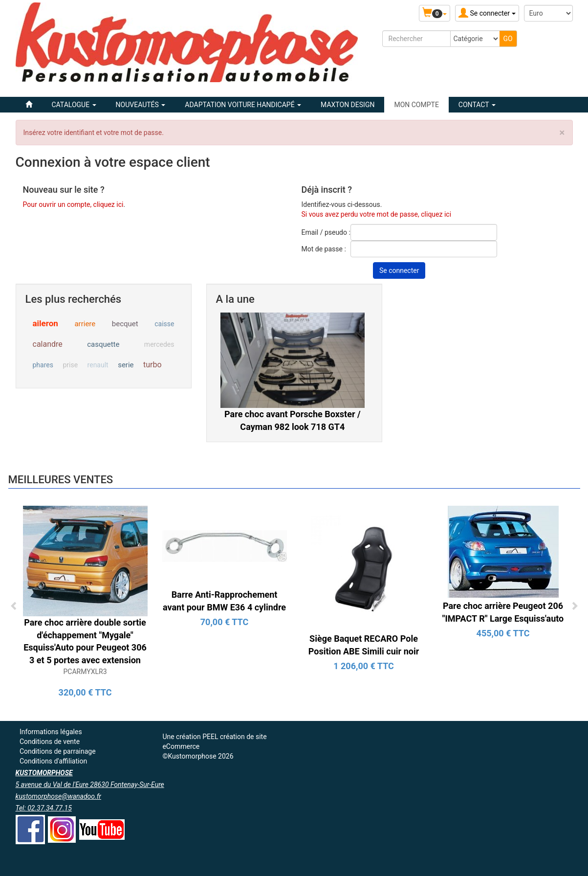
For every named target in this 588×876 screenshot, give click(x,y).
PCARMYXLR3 (85, 672)
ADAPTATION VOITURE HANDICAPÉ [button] (243, 105)
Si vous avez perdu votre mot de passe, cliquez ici (377, 214)
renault (98, 365)
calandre (48, 344)
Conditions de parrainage (58, 751)
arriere (85, 324)
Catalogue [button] (74, 105)
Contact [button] (477, 105)
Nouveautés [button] (141, 105)
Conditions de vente (50, 741)
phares (43, 365)
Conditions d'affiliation (53, 761)
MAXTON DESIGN (348, 105)
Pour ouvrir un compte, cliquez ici (73, 204)
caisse (164, 324)
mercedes (159, 344)
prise (70, 365)
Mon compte (416, 105)
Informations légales (51, 732)
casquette (103, 344)
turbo (152, 365)
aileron (45, 323)
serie (126, 365)
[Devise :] (548, 13)
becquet (125, 324)
